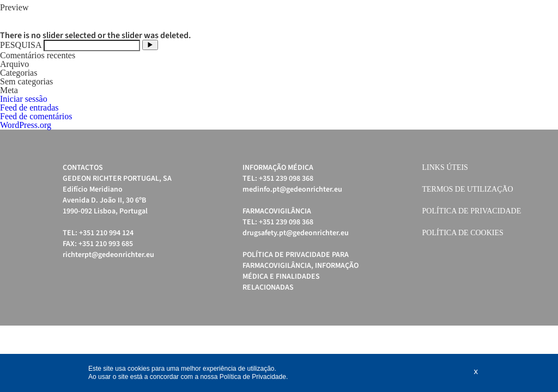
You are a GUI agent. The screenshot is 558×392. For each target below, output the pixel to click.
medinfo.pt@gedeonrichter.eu (292, 189)
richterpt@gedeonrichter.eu (108, 255)
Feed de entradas (29, 108)
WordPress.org (26, 125)
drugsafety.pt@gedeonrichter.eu (296, 233)
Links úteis (445, 167)
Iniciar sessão (24, 99)
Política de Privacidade (472, 211)
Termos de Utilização (468, 189)
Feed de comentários (36, 116)
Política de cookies (463, 233)
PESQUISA (21, 45)
